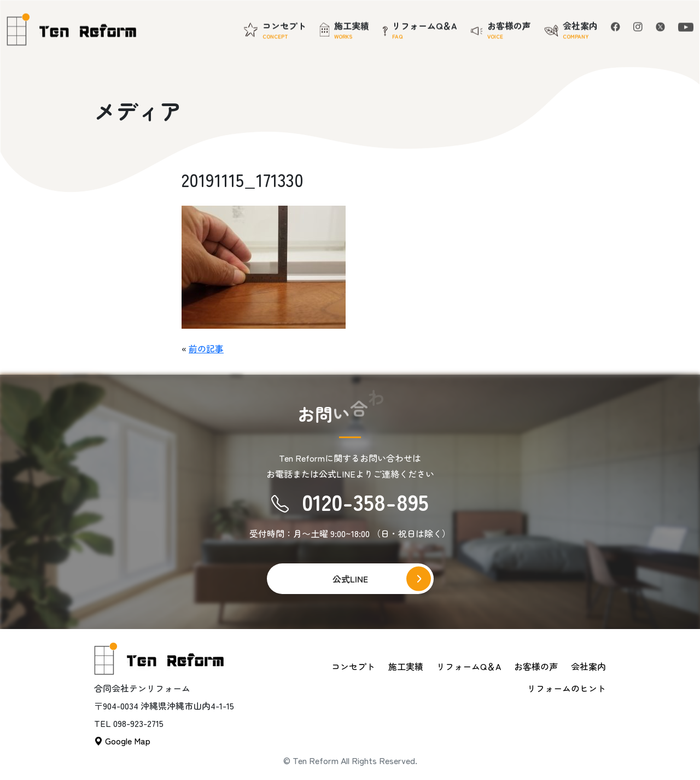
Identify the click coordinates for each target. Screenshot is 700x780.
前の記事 (206, 348)
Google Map (122, 741)
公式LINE (350, 579)
